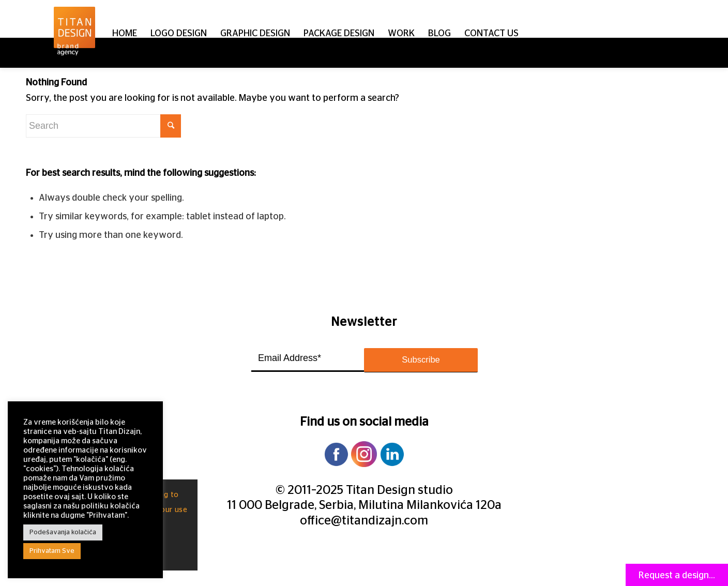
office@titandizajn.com (364, 521)
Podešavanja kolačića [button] (63, 532)
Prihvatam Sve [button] (52, 551)
